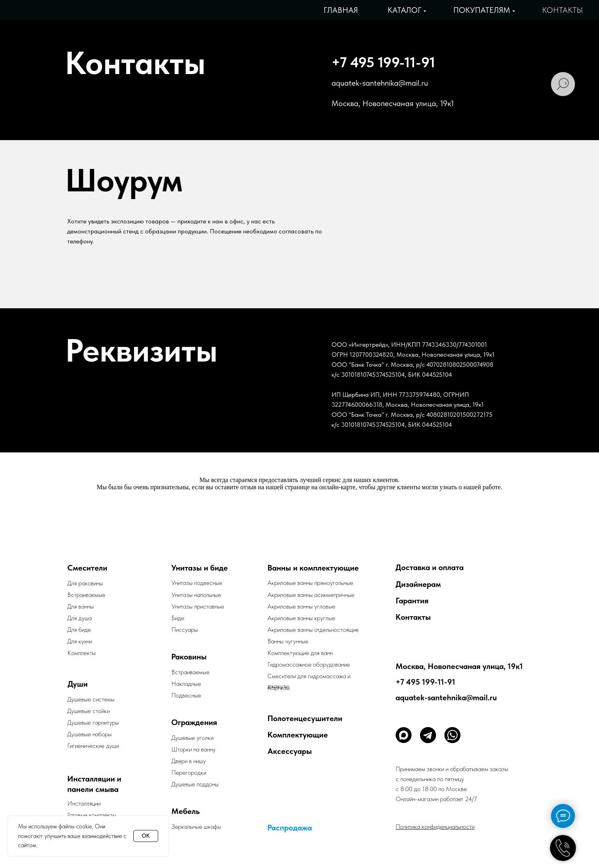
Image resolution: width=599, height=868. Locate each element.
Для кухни (80, 641)
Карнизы (279, 688)
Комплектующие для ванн (300, 653)
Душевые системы (91, 699)
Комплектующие (298, 735)
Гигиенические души (93, 746)
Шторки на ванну (193, 749)
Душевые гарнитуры (93, 722)
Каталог (404, 10)
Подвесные (186, 695)
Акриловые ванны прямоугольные (310, 583)
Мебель (186, 811)
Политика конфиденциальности (435, 827)
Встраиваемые (190, 672)
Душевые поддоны (195, 784)
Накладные (186, 684)
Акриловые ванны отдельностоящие (313, 630)
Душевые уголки (192, 738)
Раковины (189, 657)
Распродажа (290, 828)
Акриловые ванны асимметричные (311, 595)
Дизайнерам (418, 584)
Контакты (563, 10)
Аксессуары (290, 751)
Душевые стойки (88, 711)
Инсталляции (84, 803)
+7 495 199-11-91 (383, 62)
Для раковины (85, 583)
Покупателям (482, 10)
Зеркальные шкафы (196, 827)
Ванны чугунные (288, 641)
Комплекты (81, 653)
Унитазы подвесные (197, 583)
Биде (178, 618)
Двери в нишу (189, 761)
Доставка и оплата (430, 567)
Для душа (79, 618)
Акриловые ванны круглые (301, 618)
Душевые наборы (89, 734)
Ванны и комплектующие (313, 568)
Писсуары (185, 630)
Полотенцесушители (305, 718)
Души (78, 684)
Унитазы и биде (200, 568)
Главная (341, 10)
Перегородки (189, 773)
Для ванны (80, 606)
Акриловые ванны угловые (301, 606)
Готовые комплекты (92, 815)
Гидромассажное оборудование (309, 664)
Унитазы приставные (198, 606)
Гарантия (412, 601)
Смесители (87, 568)
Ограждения (194, 722)
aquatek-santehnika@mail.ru (380, 83)
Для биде (79, 630)
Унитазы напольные (196, 595)
